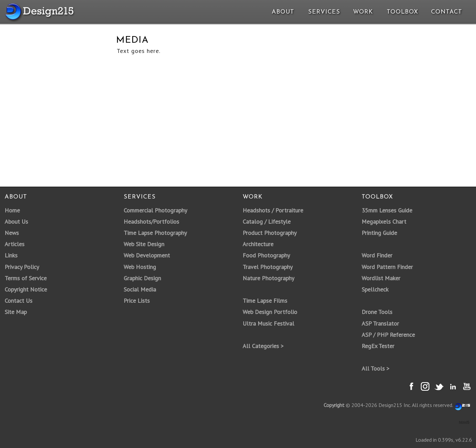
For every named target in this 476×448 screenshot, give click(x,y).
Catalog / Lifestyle (267, 222)
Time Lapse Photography (155, 233)
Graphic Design (142, 278)
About (283, 12)
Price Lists (137, 301)
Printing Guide (379, 233)
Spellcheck (375, 289)
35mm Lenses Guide (387, 210)
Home (12, 210)
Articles (15, 244)
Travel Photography (268, 267)
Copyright (334, 405)
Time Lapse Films (265, 301)
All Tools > (376, 368)
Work (363, 12)
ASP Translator (380, 323)
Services (324, 12)
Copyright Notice (26, 289)
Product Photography (270, 233)
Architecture (258, 244)
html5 (464, 423)
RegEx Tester (378, 346)
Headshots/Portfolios (151, 222)
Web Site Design (144, 244)
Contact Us (19, 301)
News (12, 233)
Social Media (140, 289)
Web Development (147, 255)
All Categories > (263, 346)
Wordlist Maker (381, 278)
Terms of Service (26, 278)
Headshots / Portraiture (273, 210)
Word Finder (377, 255)
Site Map (16, 312)
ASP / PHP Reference (388, 335)
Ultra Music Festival (268, 323)
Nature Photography (268, 278)
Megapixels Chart (384, 222)
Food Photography (266, 255)
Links (11, 255)
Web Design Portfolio (270, 312)
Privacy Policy (22, 267)
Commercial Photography (155, 210)
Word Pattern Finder (387, 267)
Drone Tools (377, 312)
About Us (16, 222)
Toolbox (402, 12)
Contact (446, 12)
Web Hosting (140, 267)
